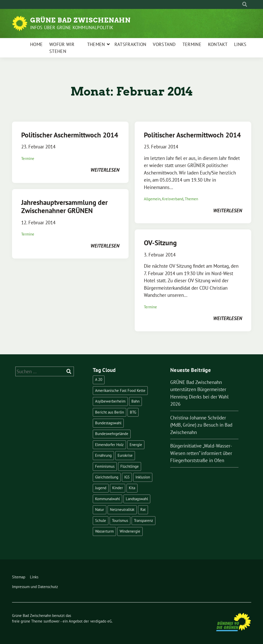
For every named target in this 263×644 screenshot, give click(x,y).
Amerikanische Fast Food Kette (120, 390)
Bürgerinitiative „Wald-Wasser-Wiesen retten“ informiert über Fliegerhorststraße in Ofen (201, 453)
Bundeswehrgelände (112, 434)
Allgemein (152, 199)
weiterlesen (105, 170)
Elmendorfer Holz (109, 445)
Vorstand (164, 44)
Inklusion (143, 477)
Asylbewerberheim (110, 401)
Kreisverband (173, 199)
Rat (143, 510)
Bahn (135, 401)
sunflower (52, 621)
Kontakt (218, 44)
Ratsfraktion (130, 44)
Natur (100, 510)
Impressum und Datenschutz (35, 587)
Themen (96, 44)
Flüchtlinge (130, 466)
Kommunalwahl (107, 499)
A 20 (99, 379)
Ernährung (103, 455)
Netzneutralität (122, 510)
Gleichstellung (107, 477)
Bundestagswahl (108, 423)
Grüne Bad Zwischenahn (80, 20)
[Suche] (240, 4)
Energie (136, 445)
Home (36, 44)
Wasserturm (104, 531)
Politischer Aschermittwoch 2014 (70, 135)
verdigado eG (101, 621)
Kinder (118, 488)
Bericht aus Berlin (110, 412)
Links (240, 44)
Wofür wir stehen (62, 48)
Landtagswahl (137, 499)
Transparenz (144, 520)
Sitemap (19, 577)
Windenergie (130, 531)
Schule (101, 520)
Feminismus (105, 466)
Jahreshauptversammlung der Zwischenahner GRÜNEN (64, 206)
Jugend (101, 488)
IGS (127, 477)
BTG (133, 412)
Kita (132, 488)
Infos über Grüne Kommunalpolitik (72, 27)
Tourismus (120, 520)
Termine (192, 44)
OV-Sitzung (160, 243)
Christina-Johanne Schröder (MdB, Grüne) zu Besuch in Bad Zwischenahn (201, 425)
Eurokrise (125, 455)
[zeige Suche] (245, 4)
